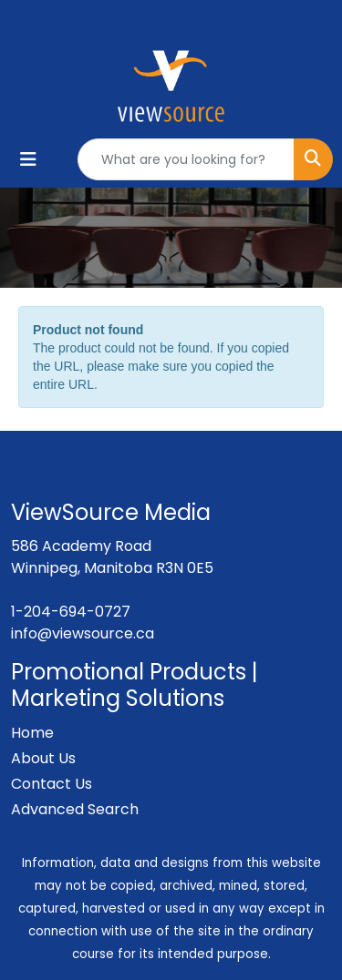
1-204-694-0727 (71, 612)
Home (32, 733)
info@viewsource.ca (83, 633)
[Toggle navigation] (28, 159)
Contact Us (52, 784)
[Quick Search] (186, 159)
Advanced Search (75, 809)
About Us (43, 758)
